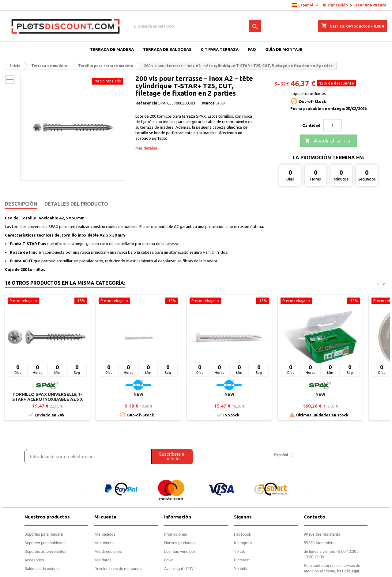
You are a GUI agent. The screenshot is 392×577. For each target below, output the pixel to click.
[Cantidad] (333, 125)
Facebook (243, 534)
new (138, 394)
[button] (86, 494)
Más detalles (147, 148)
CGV (190, 569)
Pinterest (242, 560)
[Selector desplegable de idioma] (306, 5)
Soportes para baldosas (45, 543)
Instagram (243, 543)
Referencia (146, 103)
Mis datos (103, 560)
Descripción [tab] (21, 204)
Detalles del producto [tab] (76, 204)
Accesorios (34, 560)
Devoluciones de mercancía (118, 569)
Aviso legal (173, 569)
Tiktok (239, 551)
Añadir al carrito (328, 141)
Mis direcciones (108, 551)
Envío (169, 560)
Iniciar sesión (335, 5)
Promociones (176, 534)
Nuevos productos (180, 543)
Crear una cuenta (370, 5)
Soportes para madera (44, 534)
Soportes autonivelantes (45, 551)
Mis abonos (104, 543)
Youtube (241, 569)
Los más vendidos (180, 551)
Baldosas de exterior (42, 569)
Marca (208, 103)
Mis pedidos (105, 534)
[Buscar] (196, 26)
